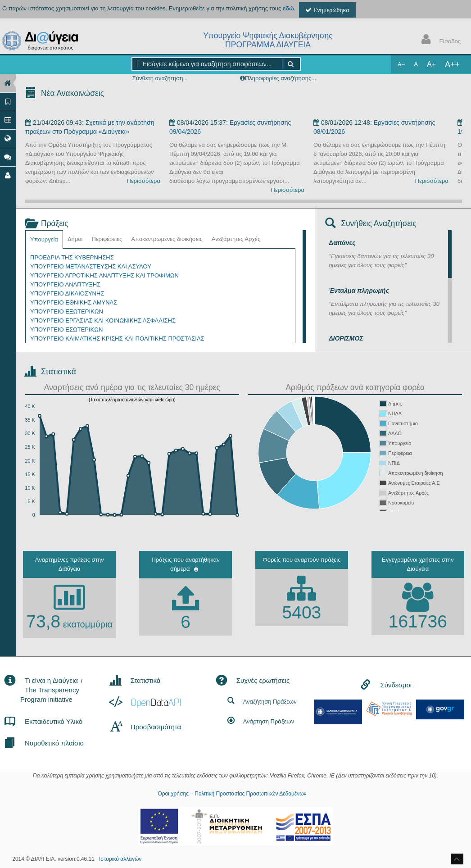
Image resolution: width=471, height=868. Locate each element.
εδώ (288, 8)
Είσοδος (439, 40)
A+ (431, 64)
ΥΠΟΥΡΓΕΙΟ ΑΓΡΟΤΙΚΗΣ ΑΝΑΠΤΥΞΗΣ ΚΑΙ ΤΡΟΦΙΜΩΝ (104, 275)
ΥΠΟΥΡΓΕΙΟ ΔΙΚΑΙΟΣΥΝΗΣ (67, 293)
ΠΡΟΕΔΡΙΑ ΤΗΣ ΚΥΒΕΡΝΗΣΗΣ (72, 257)
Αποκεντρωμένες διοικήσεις (167, 239)
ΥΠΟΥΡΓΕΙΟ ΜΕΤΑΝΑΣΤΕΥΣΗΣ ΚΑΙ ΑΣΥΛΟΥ (91, 266)
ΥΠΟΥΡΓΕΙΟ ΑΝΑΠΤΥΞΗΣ (65, 284)
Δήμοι (75, 239)
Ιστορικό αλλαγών (120, 859)
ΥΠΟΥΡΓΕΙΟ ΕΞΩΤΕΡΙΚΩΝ (67, 311)
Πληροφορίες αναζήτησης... (281, 78)
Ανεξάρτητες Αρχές (236, 239)
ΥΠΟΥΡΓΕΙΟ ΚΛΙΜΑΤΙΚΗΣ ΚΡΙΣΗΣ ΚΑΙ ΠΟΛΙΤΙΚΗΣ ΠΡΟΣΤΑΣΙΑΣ (117, 339)
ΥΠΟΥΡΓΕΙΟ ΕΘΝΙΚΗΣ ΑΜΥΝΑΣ (74, 302)
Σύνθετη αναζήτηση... (160, 78)
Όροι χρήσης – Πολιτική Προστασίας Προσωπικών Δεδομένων (232, 794)
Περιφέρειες (107, 239)
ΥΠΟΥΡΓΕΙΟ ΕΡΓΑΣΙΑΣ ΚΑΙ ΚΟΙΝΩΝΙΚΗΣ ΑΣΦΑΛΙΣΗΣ (103, 320)
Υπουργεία (44, 239)
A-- (401, 64)
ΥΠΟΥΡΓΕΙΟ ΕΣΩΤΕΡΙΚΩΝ (66, 329)
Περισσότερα (144, 181)
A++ (452, 64)
